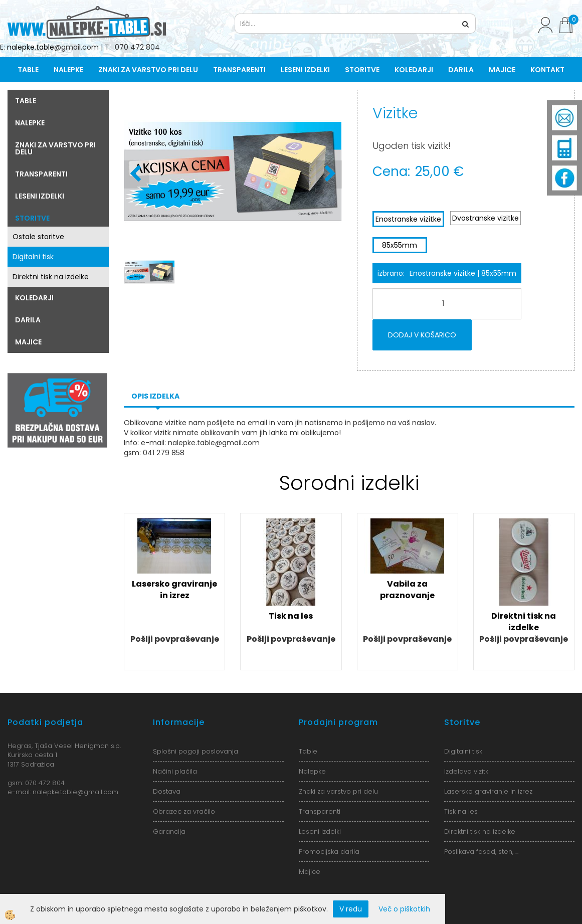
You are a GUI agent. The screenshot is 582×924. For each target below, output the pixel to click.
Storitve (362, 70)
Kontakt (547, 70)
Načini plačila (175, 771)
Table (28, 70)
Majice (502, 70)
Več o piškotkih (404, 909)
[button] (329, 174)
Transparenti (239, 70)
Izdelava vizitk (466, 771)
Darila (461, 70)
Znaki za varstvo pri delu (148, 70)
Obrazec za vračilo (184, 811)
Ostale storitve (38, 237)
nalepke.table (31, 47)
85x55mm (400, 245)
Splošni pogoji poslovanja (196, 751)
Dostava (167, 791)
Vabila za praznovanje (407, 590)
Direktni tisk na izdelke (51, 277)
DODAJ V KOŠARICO (422, 335)
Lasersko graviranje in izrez (174, 590)
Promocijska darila (329, 852)
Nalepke (68, 70)
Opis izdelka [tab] (155, 396)
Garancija (169, 831)
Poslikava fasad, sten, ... (481, 852)
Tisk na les (291, 616)
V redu (351, 909)
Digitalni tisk (33, 257)
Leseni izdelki (305, 70)
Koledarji (414, 70)
